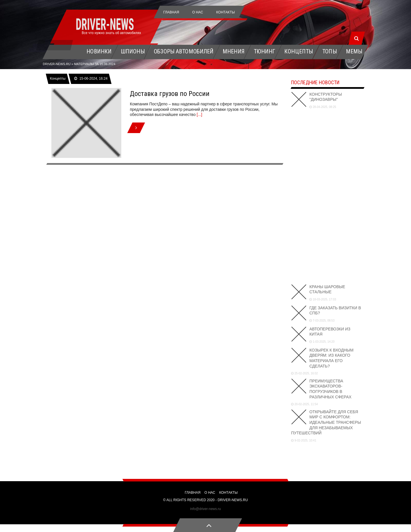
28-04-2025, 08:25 (323, 107)
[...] (199, 115)
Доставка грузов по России (170, 94)
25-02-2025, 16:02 (305, 373)
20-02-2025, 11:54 (305, 404)
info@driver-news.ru (205, 509)
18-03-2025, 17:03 (323, 299)
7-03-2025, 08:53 (322, 321)
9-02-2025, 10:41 (304, 440)
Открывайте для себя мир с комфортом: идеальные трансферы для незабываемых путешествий (326, 422)
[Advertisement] (328, 196)
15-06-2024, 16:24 (91, 79)
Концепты (58, 79)
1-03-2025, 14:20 (322, 342)
